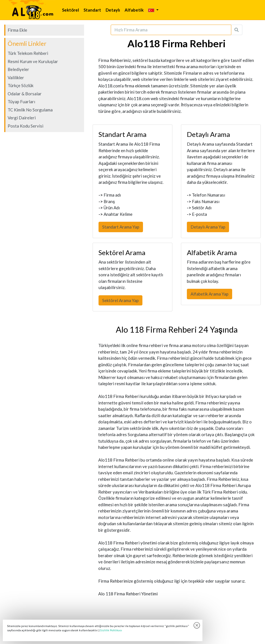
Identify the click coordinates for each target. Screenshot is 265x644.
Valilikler (16, 77)
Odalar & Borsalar (25, 94)
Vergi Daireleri (22, 118)
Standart (92, 10)
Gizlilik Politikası (111, 630)
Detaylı (113, 10)
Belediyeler (18, 69)
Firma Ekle (17, 30)
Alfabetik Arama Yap (210, 294)
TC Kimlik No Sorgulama (30, 110)
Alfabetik (134, 10)
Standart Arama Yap (121, 227)
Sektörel (70, 10)
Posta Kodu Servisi (25, 126)
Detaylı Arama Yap (208, 227)
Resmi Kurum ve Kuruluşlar (33, 61)
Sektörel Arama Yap (120, 300)
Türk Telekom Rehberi (28, 53)
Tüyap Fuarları (21, 102)
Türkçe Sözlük (21, 85)
